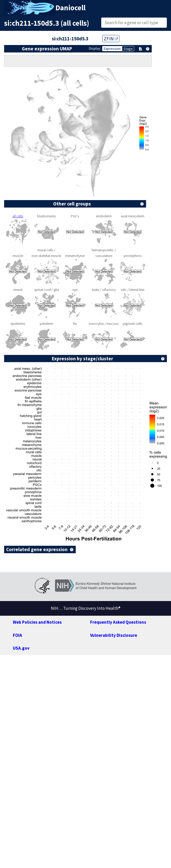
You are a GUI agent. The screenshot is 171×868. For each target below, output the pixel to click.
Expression (112, 49)
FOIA (17, 635)
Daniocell (70, 8)
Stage (128, 49)
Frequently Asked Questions (118, 622)
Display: (95, 48)
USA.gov (21, 648)
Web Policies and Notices (37, 622)
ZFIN (111, 39)
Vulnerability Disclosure (114, 635)
